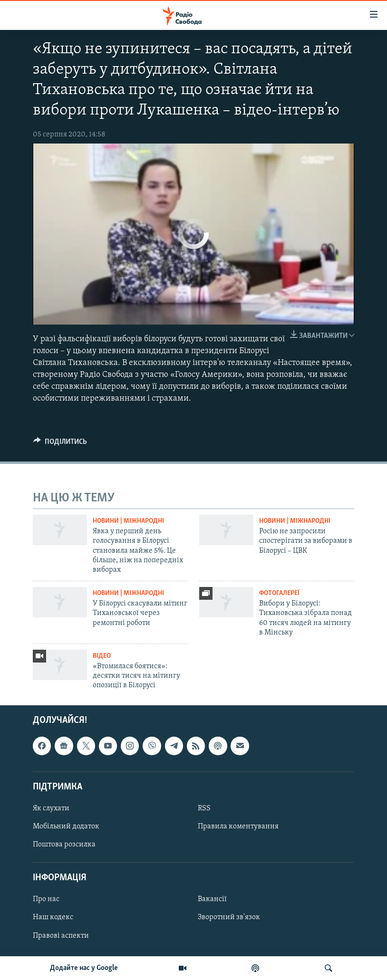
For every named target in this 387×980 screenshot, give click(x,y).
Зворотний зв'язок (229, 917)
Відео (102, 656)
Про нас (46, 899)
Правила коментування (238, 826)
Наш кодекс (53, 917)
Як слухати (51, 808)
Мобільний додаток (66, 826)
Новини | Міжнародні (128, 521)
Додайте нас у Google (84, 968)
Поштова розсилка (64, 845)
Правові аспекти (61, 935)
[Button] (60, 444)
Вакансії (212, 899)
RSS (204, 808)
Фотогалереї (279, 593)
